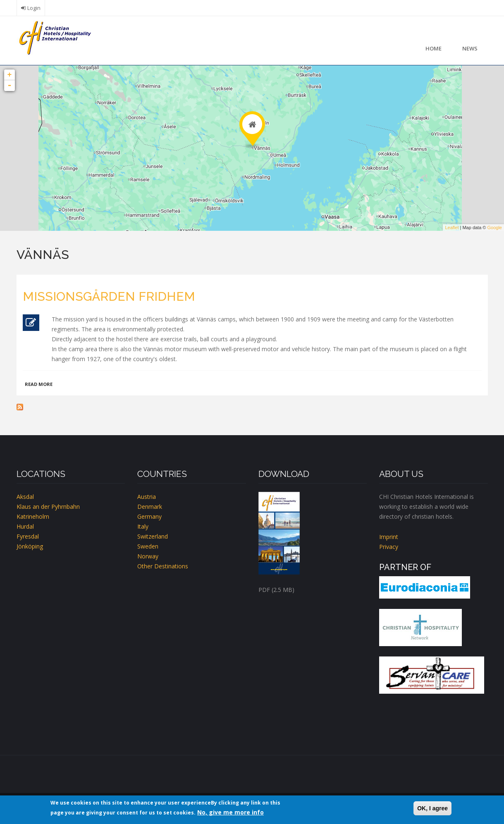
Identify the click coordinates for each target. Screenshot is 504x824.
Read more (39, 384)
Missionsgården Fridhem (109, 296)
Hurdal (25, 526)
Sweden (148, 546)
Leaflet (452, 228)
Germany (149, 516)
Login (34, 8)
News (470, 48)
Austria (147, 497)
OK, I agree (432, 808)
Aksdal (25, 497)
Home (434, 48)
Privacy (389, 547)
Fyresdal (28, 536)
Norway (148, 556)
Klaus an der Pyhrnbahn (48, 507)
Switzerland (153, 536)
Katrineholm (33, 516)
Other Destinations (163, 566)
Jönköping (30, 546)
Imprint (389, 537)
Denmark (150, 507)
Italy (143, 526)
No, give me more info (231, 812)
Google (495, 228)
